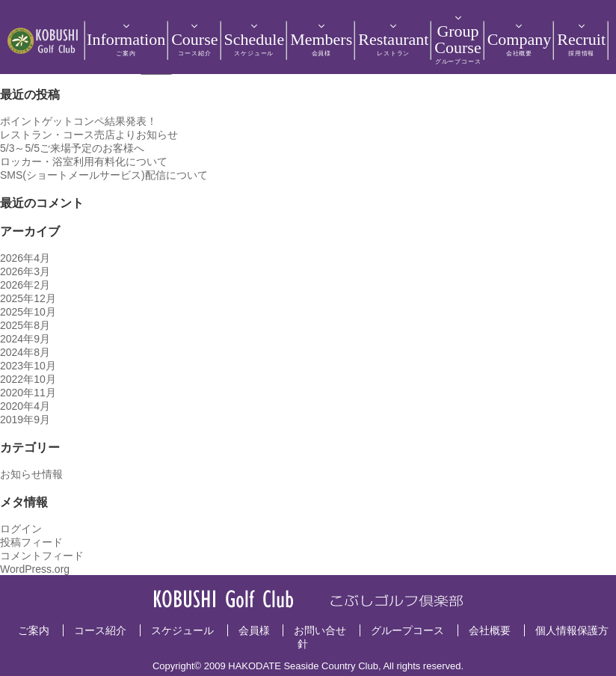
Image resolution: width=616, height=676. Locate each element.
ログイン (21, 529)
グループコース (407, 630)
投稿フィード (31, 542)
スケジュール (182, 630)
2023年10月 (28, 366)
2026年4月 (25, 258)
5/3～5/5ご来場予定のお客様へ (72, 148)
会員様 (254, 630)
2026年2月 (25, 285)
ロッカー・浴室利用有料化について (84, 162)
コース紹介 (100, 630)
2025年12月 (28, 298)
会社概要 (490, 630)
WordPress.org (35, 569)
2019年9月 (25, 420)
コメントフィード (42, 556)
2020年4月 (25, 406)
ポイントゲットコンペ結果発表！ (78, 121)
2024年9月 (25, 339)
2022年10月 (28, 379)
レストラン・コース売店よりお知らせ (89, 135)
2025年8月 (25, 325)
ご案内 (34, 630)
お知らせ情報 (31, 474)
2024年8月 (25, 352)
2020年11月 (28, 393)
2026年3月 (25, 271)
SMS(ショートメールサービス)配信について (104, 175)
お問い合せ (320, 630)
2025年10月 (28, 312)
